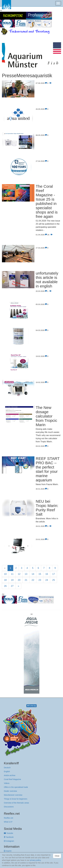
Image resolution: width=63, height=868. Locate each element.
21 (26, 580)
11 (12, 574)
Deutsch (7, 768)
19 (12, 580)
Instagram (9, 841)
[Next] (18, 586)
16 (47, 574)
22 (33, 580)
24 (47, 580)
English (7, 771)
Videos (7, 783)
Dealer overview (10, 791)
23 (40, 580)
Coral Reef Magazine (12, 779)
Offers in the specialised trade (16, 787)
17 (54, 574)
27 (12, 586)
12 (19, 574)
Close (57, 856)
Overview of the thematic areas (16, 803)
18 (5, 580)
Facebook (9, 837)
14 (33, 574)
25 (54, 580)
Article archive (10, 775)
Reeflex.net (9, 818)
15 (40, 574)
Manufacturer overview (13, 795)
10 (5, 574)
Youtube (9, 833)
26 (5, 586)
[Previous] (5, 568)
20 (19, 580)
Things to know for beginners (16, 799)
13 (26, 574)
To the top (32, 706)
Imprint (8, 851)
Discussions (9, 807)
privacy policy (35, 860)
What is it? (8, 822)
